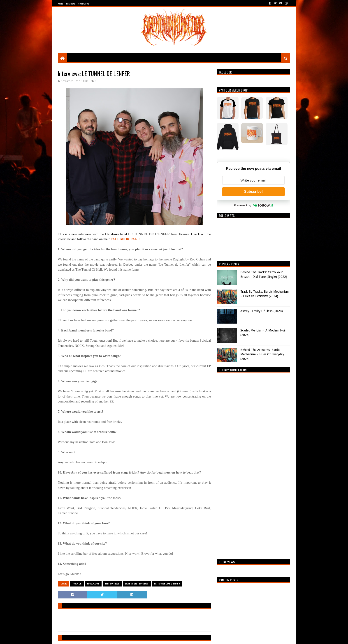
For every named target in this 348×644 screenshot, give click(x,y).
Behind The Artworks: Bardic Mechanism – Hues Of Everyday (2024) (262, 354)
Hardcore (93, 584)
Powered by (253, 205)
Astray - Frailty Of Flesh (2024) (262, 311)
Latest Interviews (137, 584)
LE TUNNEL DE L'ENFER (167, 584)
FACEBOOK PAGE (125, 239)
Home (60, 3)
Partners (71, 3)
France (77, 584)
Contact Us (84, 3)
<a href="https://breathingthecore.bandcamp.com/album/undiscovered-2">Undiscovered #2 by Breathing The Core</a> (253, 465)
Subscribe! (254, 192)
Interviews (112, 584)
